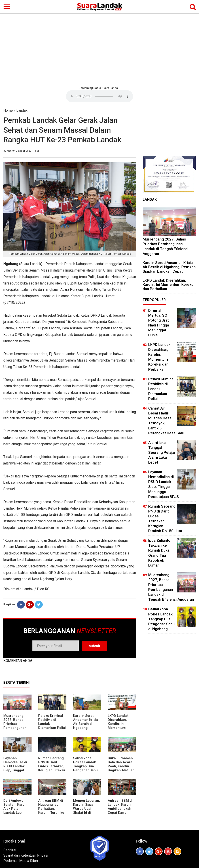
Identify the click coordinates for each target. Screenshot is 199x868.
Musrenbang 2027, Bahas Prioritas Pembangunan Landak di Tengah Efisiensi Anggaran (16, 728)
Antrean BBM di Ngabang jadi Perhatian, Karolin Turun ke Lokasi (51, 809)
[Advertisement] (99, 49)
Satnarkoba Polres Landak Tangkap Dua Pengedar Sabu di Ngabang (85, 766)
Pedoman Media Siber (21, 861)
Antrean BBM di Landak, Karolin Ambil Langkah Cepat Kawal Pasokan (120, 809)
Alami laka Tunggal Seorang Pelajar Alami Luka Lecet (162, 452)
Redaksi (10, 850)
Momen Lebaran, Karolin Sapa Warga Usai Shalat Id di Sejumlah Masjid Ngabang (87, 811)
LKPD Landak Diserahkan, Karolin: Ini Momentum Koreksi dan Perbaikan (118, 726)
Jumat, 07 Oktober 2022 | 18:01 (21, 151)
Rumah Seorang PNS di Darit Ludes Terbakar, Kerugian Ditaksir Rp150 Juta (52, 766)
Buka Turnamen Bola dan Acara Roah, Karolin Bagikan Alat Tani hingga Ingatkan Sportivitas (122, 768)
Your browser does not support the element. (99, 96)
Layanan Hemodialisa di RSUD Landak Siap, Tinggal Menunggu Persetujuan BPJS (15, 770)
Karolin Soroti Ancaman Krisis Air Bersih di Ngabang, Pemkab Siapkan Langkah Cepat (86, 726)
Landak (22, 110)
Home (8, 110)
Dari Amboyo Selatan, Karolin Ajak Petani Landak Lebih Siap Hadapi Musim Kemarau (16, 811)
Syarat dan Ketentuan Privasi (26, 855)
